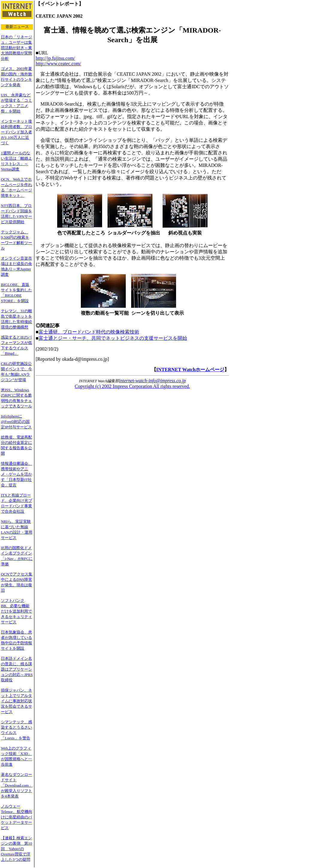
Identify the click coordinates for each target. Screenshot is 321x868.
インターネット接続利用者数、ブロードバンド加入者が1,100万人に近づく (16, 132)
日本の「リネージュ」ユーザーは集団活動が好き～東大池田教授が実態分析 (16, 48)
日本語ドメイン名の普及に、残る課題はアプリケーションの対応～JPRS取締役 (17, 669)
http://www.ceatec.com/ (58, 64)
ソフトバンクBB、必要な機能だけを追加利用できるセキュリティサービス (16, 611)
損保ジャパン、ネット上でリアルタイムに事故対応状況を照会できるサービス (16, 701)
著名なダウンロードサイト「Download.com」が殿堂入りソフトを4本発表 (17, 785)
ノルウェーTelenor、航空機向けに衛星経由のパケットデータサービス (17, 817)
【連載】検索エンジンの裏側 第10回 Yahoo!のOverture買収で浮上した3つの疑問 (16, 849)
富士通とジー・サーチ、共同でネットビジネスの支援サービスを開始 (113, 338)
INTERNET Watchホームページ (190, 370)
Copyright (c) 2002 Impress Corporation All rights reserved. (133, 386)
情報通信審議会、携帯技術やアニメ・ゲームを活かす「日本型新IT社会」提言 (16, 474)
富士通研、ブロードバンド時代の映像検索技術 (89, 332)
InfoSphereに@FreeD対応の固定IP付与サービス (16, 422)
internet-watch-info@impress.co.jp (153, 381)
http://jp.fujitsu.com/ (55, 58)
